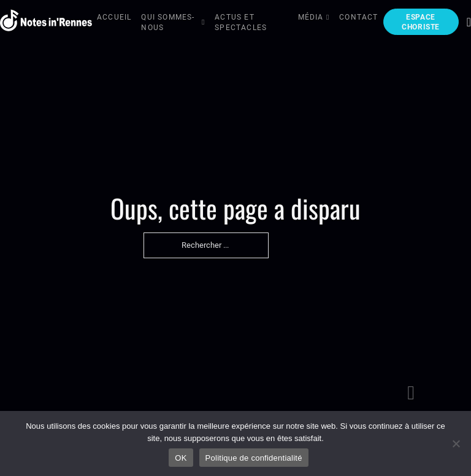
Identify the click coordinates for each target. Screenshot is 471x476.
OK (181, 458)
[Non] (456, 443)
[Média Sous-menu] (328, 18)
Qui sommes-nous (168, 22)
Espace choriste (421, 22)
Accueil (114, 17)
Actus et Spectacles (241, 22)
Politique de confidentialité (254, 458)
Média (311, 17)
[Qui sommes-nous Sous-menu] (204, 23)
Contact (358, 17)
